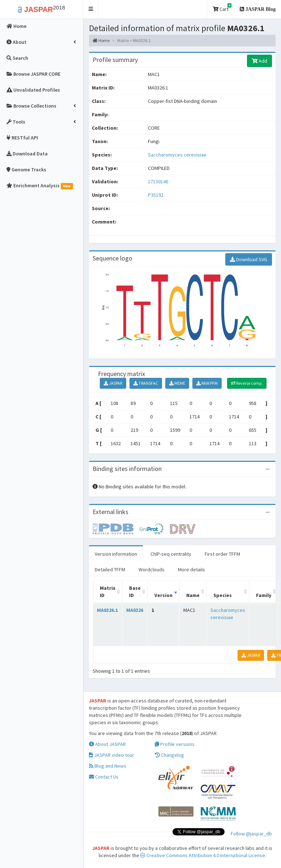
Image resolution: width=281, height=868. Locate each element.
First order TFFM (222, 554)
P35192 (156, 195)
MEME (177, 383)
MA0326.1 (107, 610)
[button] (91, 9)
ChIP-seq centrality (171, 554)
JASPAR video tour (112, 755)
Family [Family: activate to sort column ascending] (264, 595)
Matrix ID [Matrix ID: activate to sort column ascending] (108, 592)
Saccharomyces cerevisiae (177, 155)
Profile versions (175, 744)
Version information (116, 554)
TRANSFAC (146, 383)
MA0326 (135, 610)
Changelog (169, 755)
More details (191, 569)
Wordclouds (152, 569)
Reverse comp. (247, 383)
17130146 (158, 181)
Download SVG (249, 259)
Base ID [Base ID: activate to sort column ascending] (135, 592)
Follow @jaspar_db (251, 834)
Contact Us (104, 777)
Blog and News (108, 766)
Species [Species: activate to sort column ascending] (223, 595)
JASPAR (113, 383)
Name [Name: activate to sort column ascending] (193, 595)
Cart (222, 8)
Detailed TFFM (110, 569)
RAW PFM (207, 383)
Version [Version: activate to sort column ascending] (163, 595)
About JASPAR (107, 744)
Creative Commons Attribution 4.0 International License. (203, 855)
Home (101, 40)
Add (259, 61)
